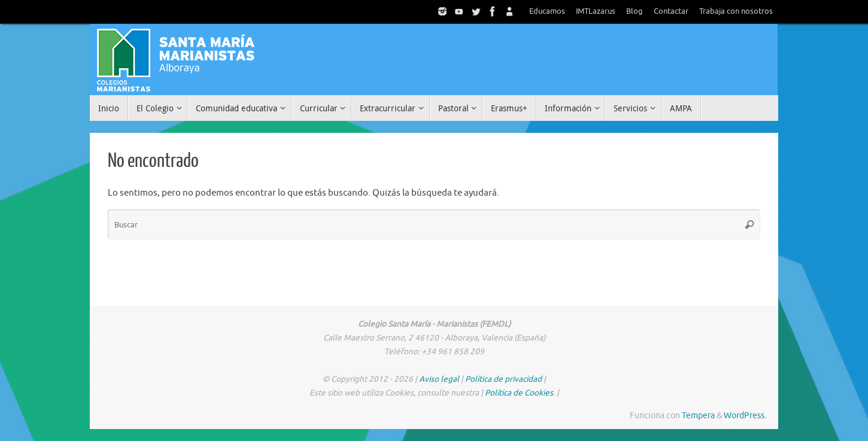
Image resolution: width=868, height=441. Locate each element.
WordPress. (745, 416)
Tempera (698, 416)
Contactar (671, 11)
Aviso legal (439, 379)
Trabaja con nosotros (736, 11)
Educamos (547, 11)
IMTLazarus (596, 11)
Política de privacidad (503, 379)
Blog (635, 11)
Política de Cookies (519, 393)
